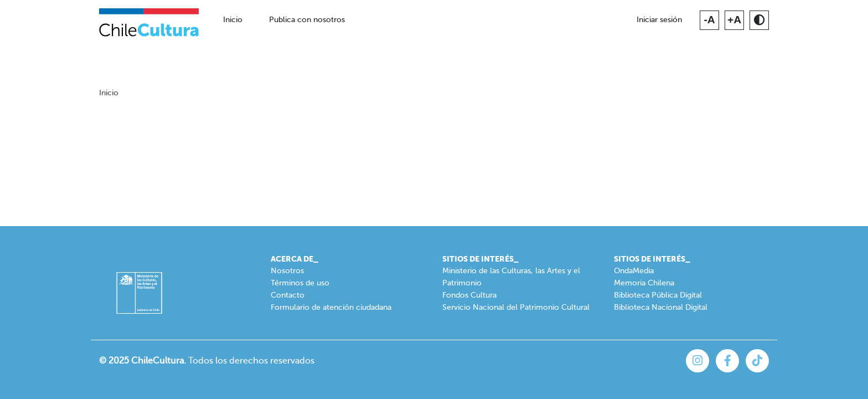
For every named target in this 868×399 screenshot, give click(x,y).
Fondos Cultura (469, 295)
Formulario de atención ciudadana (331, 307)
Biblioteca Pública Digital (658, 295)
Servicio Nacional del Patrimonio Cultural (516, 307)
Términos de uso (300, 283)
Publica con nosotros (307, 20)
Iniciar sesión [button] (659, 20)
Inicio (233, 20)
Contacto (288, 295)
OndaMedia (634, 271)
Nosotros (287, 271)
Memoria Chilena (644, 283)
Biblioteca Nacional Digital (661, 307)
